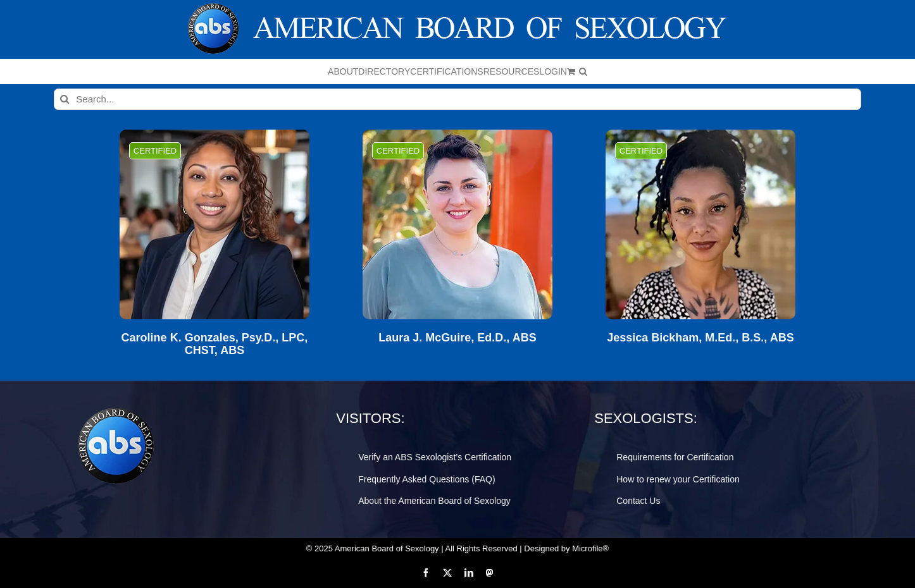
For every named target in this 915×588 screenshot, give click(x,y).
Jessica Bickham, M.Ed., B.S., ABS (700, 338)
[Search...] (457, 99)
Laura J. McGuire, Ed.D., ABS (457, 338)
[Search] (65, 99)
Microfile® (590, 548)
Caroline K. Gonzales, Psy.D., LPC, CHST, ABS (215, 344)
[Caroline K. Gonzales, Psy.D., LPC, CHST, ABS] (215, 224)
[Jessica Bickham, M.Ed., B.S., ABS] (700, 224)
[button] (583, 71)
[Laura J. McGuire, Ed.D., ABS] (457, 224)
